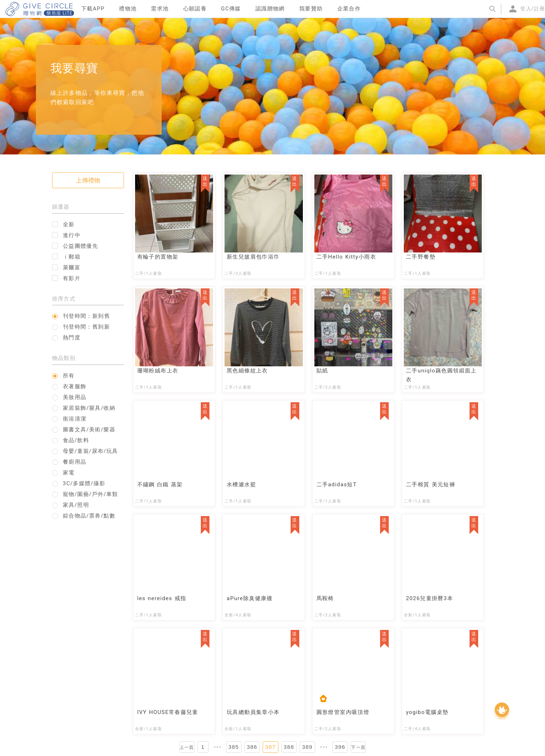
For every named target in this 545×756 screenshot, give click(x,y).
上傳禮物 (88, 180)
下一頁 (358, 747)
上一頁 (187, 747)
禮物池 (128, 9)
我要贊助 (311, 9)
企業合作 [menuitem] (349, 9)
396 (340, 747)
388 (289, 747)
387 (270, 747)
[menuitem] (93, 9)
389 (307, 747)
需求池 (160, 9)
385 (234, 747)
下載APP (93, 9)
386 (252, 747)
